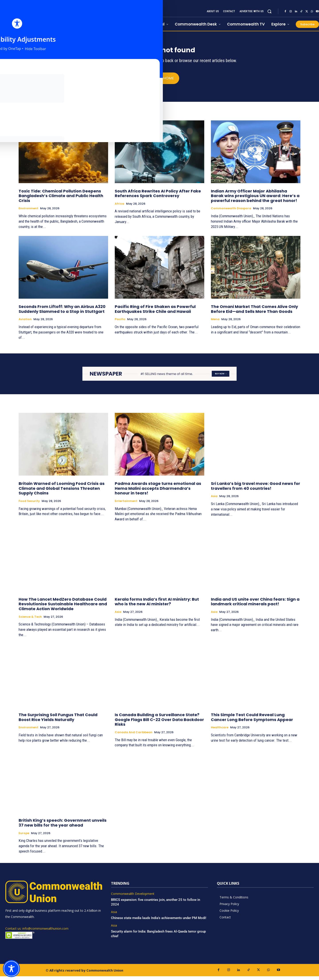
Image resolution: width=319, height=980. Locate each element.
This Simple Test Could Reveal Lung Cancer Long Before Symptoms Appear (252, 721)
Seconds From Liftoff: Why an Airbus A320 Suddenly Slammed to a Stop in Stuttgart (62, 313)
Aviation (25, 323)
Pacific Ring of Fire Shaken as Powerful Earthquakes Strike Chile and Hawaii (155, 313)
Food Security (29, 505)
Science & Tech (30, 620)
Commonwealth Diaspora (231, 212)
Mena (215, 323)
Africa (120, 207)
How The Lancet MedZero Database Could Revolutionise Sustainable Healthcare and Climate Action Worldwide (63, 608)
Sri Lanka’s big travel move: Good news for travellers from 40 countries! (256, 490)
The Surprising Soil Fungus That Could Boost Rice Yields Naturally (58, 721)
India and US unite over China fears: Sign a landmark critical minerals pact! (255, 605)
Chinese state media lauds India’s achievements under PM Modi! (159, 921)
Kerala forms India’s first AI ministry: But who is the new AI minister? (157, 605)
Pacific (120, 323)
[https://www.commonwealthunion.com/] (51, 16)
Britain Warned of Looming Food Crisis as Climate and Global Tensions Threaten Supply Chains (62, 492)
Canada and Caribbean (134, 736)
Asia (214, 500)
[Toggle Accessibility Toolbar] (11, 969)
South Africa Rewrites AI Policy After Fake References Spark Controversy (158, 197)
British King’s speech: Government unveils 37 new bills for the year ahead (63, 826)
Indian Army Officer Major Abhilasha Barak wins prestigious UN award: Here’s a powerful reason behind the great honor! (255, 199)
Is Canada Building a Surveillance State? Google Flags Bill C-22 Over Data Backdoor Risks (159, 723)
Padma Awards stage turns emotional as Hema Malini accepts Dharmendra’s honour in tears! (158, 492)
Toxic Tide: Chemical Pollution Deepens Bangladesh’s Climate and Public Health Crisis (61, 199)
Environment (28, 212)
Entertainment (126, 505)
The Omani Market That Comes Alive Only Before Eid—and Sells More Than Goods (254, 313)
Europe (24, 837)
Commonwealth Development (133, 898)
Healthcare (220, 731)
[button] (269, 11)
